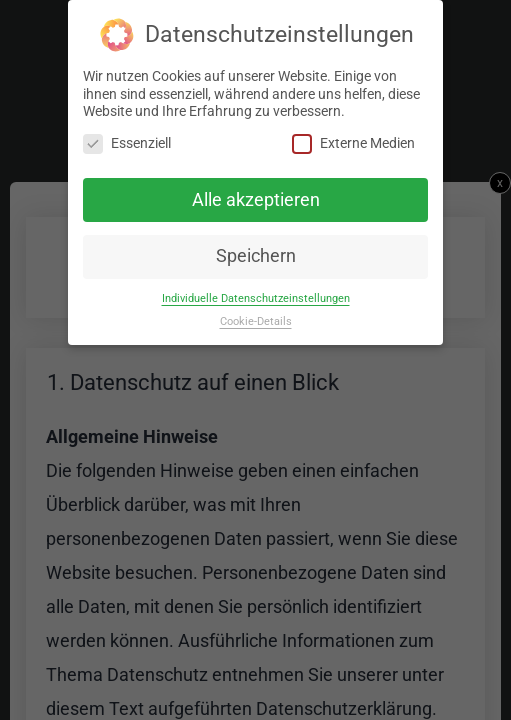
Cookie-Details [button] (256, 321)
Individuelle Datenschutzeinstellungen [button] (256, 298)
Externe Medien (353, 142)
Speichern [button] (256, 256)
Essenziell (127, 142)
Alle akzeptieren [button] (256, 199)
